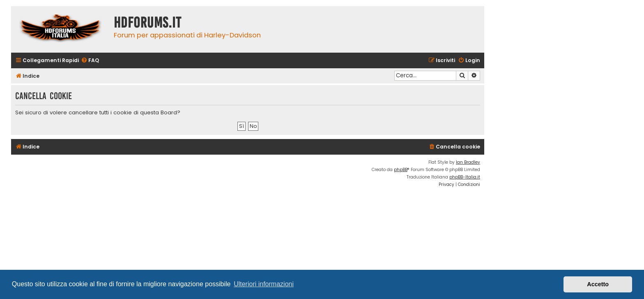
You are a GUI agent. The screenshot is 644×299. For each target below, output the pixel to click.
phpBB (401, 170)
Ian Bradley (468, 162)
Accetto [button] (598, 284)
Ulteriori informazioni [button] (264, 284)
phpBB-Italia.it (465, 177)
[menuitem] (90, 61)
